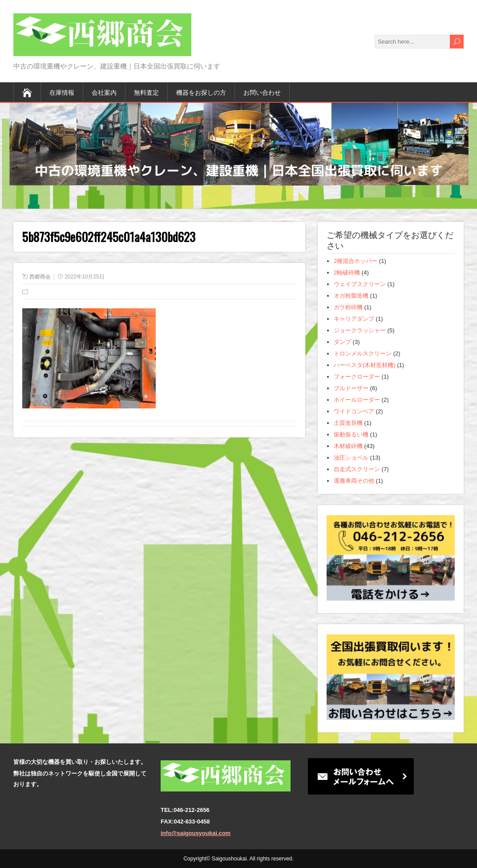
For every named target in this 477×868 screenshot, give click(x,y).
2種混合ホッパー (356, 261)
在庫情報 (62, 92)
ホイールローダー (357, 400)
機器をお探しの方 (201, 92)
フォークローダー (357, 377)
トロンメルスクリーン (363, 353)
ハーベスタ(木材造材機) (365, 365)
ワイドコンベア (354, 411)
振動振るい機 (351, 434)
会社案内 (104, 92)
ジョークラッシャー (360, 330)
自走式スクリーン (357, 469)
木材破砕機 (348, 446)
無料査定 (146, 92)
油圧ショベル (351, 458)
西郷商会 (40, 277)
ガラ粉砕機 (348, 307)
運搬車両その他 (354, 481)
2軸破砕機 (347, 273)
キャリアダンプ (354, 319)
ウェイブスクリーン (360, 284)
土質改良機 (348, 423)
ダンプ (342, 342)
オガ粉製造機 (351, 296)
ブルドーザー (351, 388)
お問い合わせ (262, 92)
